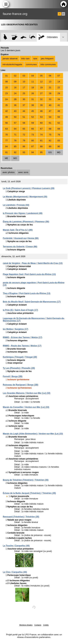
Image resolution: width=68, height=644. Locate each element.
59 (33, 123)
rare (35, 59)
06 (50, 76)
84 (6, 146)
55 (59, 117)
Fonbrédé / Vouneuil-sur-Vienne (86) (21, 238)
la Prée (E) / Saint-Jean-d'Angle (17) (20, 310)
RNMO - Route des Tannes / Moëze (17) (22, 346)
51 (24, 117)
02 (15, 76)
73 (33, 135)
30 (24, 99)
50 (15, 117)
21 (50, 87)
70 (6, 135)
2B (15, 99)
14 (59, 82)
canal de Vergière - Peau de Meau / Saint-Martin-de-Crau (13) (33, 263)
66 (33, 129)
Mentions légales (26, 625)
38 (33, 105)
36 (15, 105)
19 (41, 87)
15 (6, 87)
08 (6, 82)
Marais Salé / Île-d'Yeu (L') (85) (18, 230)
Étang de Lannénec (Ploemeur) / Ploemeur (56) (26, 222)
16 (15, 87)
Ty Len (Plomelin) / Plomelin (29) (19, 368)
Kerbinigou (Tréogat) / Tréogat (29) (20, 357)
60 (41, 123)
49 (6, 117)
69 (59, 129)
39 (41, 105)
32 (41, 99)
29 (59, 93)
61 (50, 123)
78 (15, 141)
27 (41, 93)
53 (41, 117)
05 (41, 76)
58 (24, 123)
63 (6, 129)
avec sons (23, 172)
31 (33, 99)
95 (41, 152)
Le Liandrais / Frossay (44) (16, 205)
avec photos (9, 172)
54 (50, 117)
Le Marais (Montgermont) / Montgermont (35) (25, 197)
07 (59, 76)
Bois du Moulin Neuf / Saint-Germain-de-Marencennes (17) (32, 302)
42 (6, 111)
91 (6, 152)
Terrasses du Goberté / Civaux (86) (20, 247)
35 (6, 105)
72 (24, 135)
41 (59, 105)
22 (59, 87)
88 (41, 146)
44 (24, 111)
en (63, 14)
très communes (48, 64)
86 (24, 146)
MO (15, 158)
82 (50, 141)
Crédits (46, 625)
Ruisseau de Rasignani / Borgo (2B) (20, 385)
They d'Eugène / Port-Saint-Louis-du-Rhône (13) (27, 293)
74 (41, 135)
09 (15, 82)
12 (41, 82)
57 (15, 123)
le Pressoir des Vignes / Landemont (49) (23, 213)
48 (59, 111)
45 (33, 111)
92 (15, 152)
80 (33, 141)
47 (50, 111)
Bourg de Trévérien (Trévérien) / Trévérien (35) (26, 480)
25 (24, 93)
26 (33, 93)
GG (50, 152)
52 (33, 117)
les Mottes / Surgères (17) (15, 329)
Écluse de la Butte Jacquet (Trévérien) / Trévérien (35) (29, 493)
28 (50, 93)
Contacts (38, 625)
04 (33, 76)
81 (41, 141)
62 (59, 123)
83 (59, 141)
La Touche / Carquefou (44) (16, 546)
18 (33, 87)
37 (24, 105)
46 (41, 111)
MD (59, 152)
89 (50, 146)
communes (31, 64)
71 (15, 135)
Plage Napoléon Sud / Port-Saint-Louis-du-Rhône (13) (29, 274)
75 (50, 135)
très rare (25, 59)
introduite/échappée (12, 64)
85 (15, 146)
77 (6, 141)
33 (50, 99)
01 (6, 76)
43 (15, 111)
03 (24, 76)
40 (50, 105)
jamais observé (10, 59)
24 (15, 93)
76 (59, 135)
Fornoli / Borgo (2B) (13, 376)
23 (6, 93)
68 (50, 129)
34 (59, 99)
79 (24, 141)
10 (24, 82)
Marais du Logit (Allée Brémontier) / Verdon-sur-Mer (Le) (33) (33, 434)
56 (6, 123)
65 (24, 129)
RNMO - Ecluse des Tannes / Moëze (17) (22, 337)
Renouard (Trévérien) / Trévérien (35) (21, 517)
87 (33, 146)
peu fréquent (47, 59)
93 (24, 152)
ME (6, 158)
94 (33, 152)
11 (33, 82)
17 (24, 87)
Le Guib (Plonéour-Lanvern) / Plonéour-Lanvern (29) (29, 188)
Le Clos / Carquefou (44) (15, 572)
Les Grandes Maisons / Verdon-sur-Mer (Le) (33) (27, 393)
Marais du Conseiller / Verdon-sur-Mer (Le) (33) (26, 407)
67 (41, 129)
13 (50, 82)
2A (6, 99)
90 (59, 146)
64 (15, 129)
